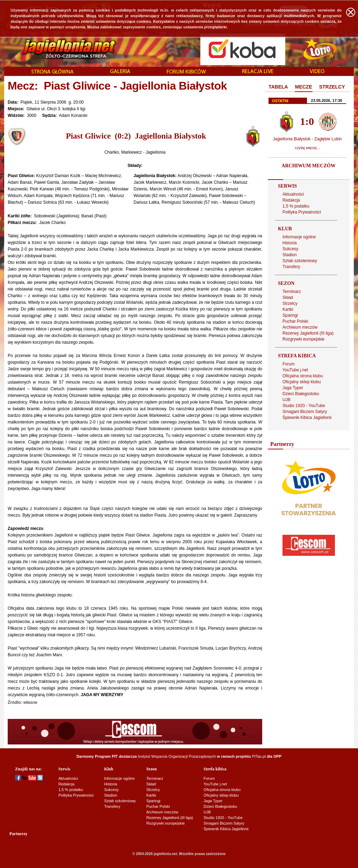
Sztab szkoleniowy (300, 261)
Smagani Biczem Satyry (305, 412)
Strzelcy (290, 303)
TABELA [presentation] (278, 87)
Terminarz (292, 292)
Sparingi (290, 315)
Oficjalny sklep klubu (302, 382)
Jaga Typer (293, 388)
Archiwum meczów (300, 327)
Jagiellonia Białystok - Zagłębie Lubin (307, 139)
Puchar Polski (295, 321)
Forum (289, 364)
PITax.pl (259, 756)
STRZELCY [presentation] (332, 87)
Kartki (288, 309)
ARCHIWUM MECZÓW (308, 166)
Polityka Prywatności (302, 212)
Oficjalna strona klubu (303, 376)
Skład (288, 297)
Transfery (291, 267)
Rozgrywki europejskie (303, 339)
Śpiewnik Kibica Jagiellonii (307, 418)
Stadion (290, 255)
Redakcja (291, 200)
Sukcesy (290, 249)
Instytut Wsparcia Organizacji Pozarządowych (177, 756)
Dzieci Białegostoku (301, 394)
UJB (287, 400)
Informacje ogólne (299, 237)
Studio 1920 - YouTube (304, 406)
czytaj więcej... (307, 148)
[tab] (278, 87)
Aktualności (293, 194)
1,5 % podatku (296, 206)
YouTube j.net (295, 370)
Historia (290, 243)
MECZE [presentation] (304, 87)
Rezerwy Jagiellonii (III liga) (308, 333)
